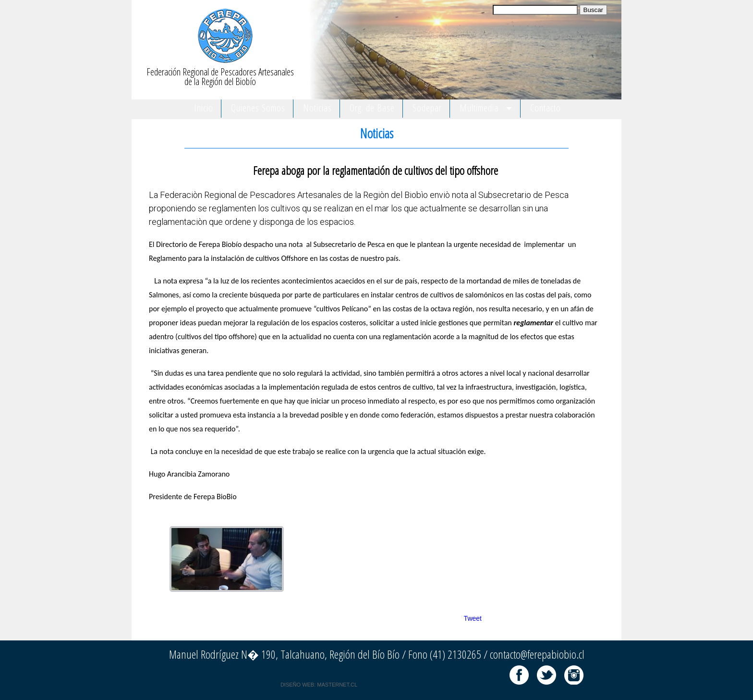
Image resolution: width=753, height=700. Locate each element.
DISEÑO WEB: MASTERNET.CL (319, 685)
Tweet (473, 618)
